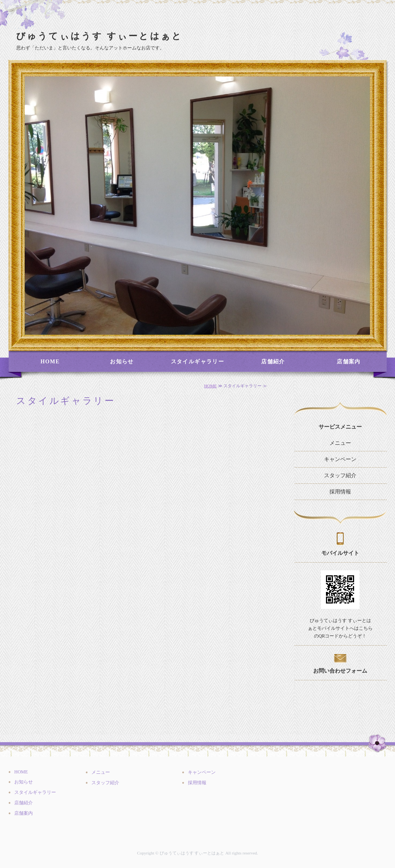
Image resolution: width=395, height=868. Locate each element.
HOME (50, 362)
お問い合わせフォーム (340, 671)
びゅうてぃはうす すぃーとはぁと (99, 36)
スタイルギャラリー (198, 362)
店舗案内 (349, 362)
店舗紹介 (273, 362)
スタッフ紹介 (340, 476)
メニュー (340, 443)
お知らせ (122, 362)
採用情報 (340, 492)
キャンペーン (340, 459)
